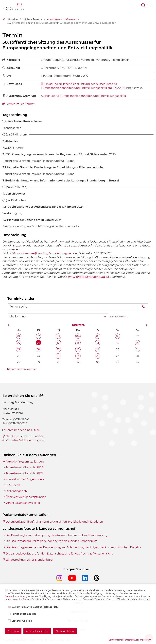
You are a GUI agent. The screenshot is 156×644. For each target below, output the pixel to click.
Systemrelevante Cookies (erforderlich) (34, 607)
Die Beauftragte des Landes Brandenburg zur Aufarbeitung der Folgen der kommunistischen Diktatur (73, 547)
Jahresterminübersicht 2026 (24, 467)
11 (78, 343)
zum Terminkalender (24, 369)
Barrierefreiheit (116, 640)
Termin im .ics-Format (20, 104)
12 (98, 343)
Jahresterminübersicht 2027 (24, 473)
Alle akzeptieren (65, 631)
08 (19, 343)
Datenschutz (131, 640)
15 (19, 349)
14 (137, 343)
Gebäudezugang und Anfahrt (25, 436)
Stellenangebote (17, 491)
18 (78, 349)
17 (58, 349)
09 (38, 343)
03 (58, 336)
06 (118, 336)
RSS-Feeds (13, 485)
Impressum (145, 640)
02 (38, 336)
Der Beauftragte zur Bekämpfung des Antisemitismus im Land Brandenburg (56, 535)
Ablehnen (13, 631)
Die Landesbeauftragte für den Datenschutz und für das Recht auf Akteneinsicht (59, 554)
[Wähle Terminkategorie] (58, 317)
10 (58, 343)
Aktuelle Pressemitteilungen (25, 462)
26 (98, 356)
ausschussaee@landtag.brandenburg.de (43, 253)
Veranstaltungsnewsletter (23, 503)
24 (58, 356)
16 (38, 349)
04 (78, 336)
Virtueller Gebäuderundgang (25, 440)
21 (137, 349)
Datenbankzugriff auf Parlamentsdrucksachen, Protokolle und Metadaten (54, 522)
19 (98, 349)
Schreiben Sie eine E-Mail (23, 430)
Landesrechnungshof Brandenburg (29, 560)
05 (98, 336)
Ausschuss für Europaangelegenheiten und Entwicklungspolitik (83, 96)
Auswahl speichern (37, 631)
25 (78, 356)
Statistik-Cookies (20, 621)
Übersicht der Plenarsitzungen (26, 497)
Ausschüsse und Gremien (62, 19)
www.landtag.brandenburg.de (89, 277)
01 (19, 336)
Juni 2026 (78, 325)
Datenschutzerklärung (16, 596)
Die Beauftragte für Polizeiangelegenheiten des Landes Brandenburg (52, 541)
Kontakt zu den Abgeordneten (26, 479)
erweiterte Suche (119, 317)
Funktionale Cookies (22, 614)
